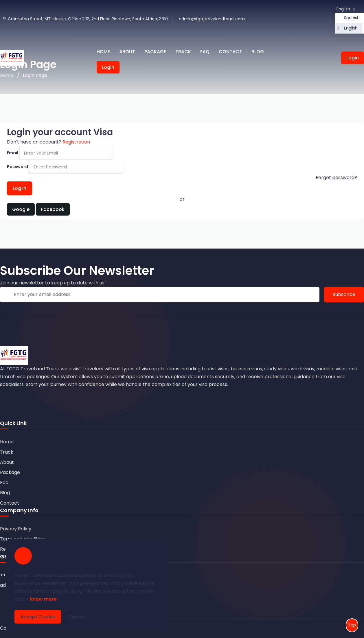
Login (108, 67)
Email (13, 153)
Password (18, 167)
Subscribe (344, 294)
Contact (230, 52)
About (127, 52)
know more (43, 599)
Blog (258, 52)
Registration (76, 142)
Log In (20, 188)
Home (103, 52)
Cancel (76, 617)
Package (155, 52)
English (351, 28)
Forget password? (336, 178)
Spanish (352, 18)
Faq (205, 52)
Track (183, 52)
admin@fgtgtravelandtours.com (212, 19)
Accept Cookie (38, 617)
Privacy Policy (16, 529)
